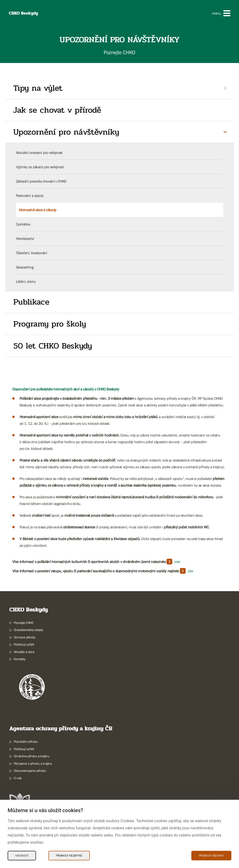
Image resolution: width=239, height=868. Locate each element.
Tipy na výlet (38, 88)
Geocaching (25, 267)
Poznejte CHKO (24, 623)
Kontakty (20, 659)
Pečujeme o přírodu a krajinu (33, 763)
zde (177, 562)
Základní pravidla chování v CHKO (41, 181)
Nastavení (22, 856)
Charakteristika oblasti (28, 630)
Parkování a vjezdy (30, 195)
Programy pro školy (50, 324)
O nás (18, 778)
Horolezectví (25, 238)
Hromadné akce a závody (38, 210)
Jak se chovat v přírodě (57, 110)
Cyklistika (23, 224)
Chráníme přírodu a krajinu (32, 756)
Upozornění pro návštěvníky (66, 132)
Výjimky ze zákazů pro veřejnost (40, 167)
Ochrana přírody (25, 637)
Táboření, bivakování (32, 253)
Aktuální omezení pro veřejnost (39, 153)
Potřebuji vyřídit (24, 644)
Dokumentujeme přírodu (30, 771)
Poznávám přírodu (26, 742)
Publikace (31, 302)
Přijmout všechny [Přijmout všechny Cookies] (211, 856)
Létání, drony (26, 281)
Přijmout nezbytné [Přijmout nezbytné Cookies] (69, 856)
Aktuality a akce (24, 652)
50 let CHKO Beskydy (53, 346)
